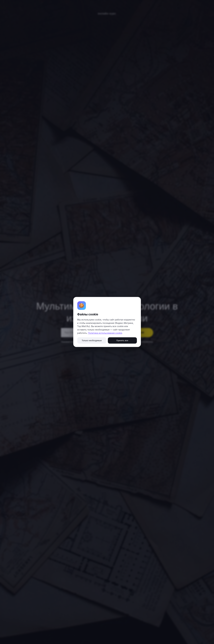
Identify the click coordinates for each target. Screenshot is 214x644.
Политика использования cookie (105, 333)
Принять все (122, 340)
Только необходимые (92, 340)
